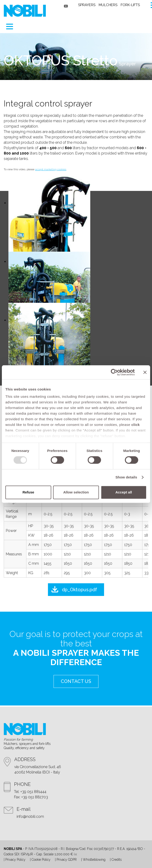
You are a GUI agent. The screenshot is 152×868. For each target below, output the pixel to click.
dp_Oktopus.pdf (80, 590)
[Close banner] (145, 372)
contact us (76, 681)
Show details (126, 477)
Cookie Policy (41, 860)
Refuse (28, 492)
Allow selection (76, 492)
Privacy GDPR (67, 860)
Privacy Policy (15, 860)
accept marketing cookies (51, 169)
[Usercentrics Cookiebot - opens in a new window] (114, 372)
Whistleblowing (94, 860)
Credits (117, 860)
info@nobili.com (30, 817)
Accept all (124, 492)
